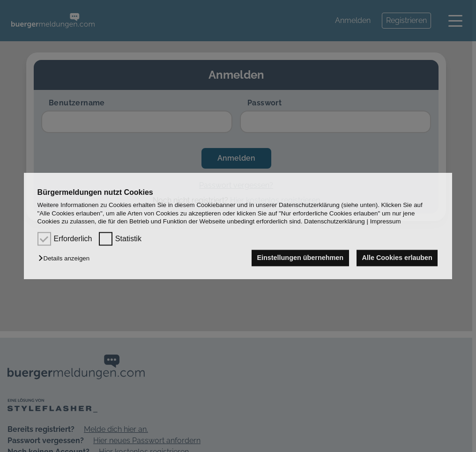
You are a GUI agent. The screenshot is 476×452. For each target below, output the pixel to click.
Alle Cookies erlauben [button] (397, 258)
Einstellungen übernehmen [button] (300, 258)
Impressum (386, 221)
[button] (66, 259)
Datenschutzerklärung (335, 221)
